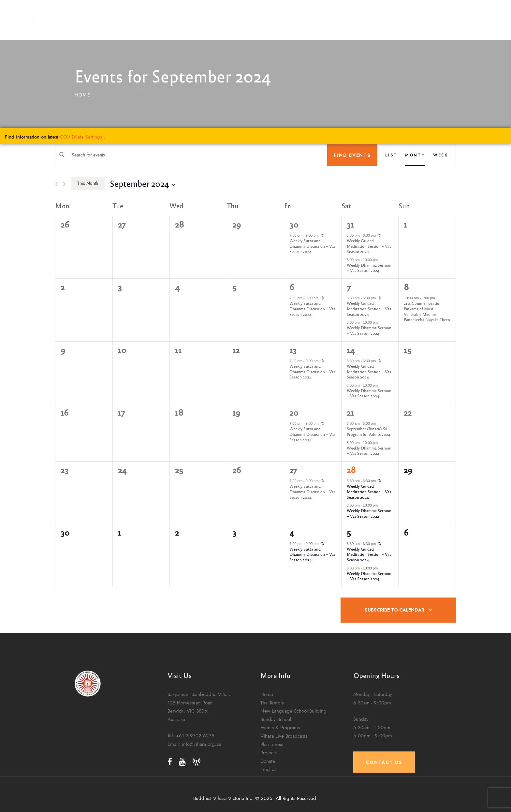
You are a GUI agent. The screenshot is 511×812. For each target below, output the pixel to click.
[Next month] (64, 184)
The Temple (272, 768)
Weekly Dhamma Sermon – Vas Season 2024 (369, 268)
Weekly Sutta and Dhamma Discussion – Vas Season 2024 (312, 246)
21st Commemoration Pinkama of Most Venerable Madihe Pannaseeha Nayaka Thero (427, 311)
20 (294, 412)
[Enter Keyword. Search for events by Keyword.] (191, 155)
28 (351, 470)
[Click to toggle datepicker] (143, 183)
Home (83, 95)
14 (351, 350)
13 (293, 350)
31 (350, 224)
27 (293, 470)
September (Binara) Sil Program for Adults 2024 (369, 431)
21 (350, 412)
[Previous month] (57, 184)
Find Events (352, 155)
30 (294, 224)
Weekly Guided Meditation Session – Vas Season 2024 (369, 246)
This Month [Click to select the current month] (88, 183)
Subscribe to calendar (394, 610)
